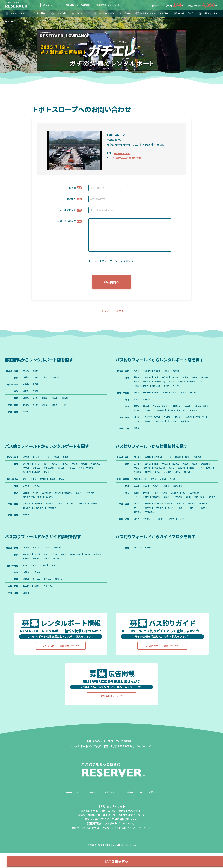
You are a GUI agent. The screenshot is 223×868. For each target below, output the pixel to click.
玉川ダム (138, 431)
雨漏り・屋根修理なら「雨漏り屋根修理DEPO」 (112, 845)
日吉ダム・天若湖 (162, 410)
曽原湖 (180, 373)
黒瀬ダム (150, 431)
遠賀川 (137, 438)
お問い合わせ (157, 818)
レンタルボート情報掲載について (61, 672)
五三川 (137, 502)
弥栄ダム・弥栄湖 (154, 427)
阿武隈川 (138, 468)
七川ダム (138, 419)
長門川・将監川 (151, 484)
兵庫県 (47, 401)
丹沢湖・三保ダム (162, 389)
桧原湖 (169, 373)
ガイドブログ (80, 13)
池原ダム (170, 415)
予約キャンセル (208, 13)
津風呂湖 (182, 415)
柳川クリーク (150, 542)
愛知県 (26, 394)
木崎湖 (188, 396)
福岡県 (26, 416)
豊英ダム (162, 384)
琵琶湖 (137, 410)
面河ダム (162, 431)
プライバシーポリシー (132, 818)
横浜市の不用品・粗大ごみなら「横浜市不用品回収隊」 (111, 836)
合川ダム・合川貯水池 (201, 415)
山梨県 (26, 387)
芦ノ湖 (200, 389)
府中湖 (208, 526)
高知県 (67, 409)
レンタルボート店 (17, 13)
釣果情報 (39, 13)
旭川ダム (138, 427)
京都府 (36, 401)
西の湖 (147, 410)
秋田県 (26, 373)
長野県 (36, 387)
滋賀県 (26, 401)
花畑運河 (166, 484)
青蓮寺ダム (182, 502)
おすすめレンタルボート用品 (151, 13)
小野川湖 (148, 373)
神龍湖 (149, 526)
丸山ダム (184, 526)
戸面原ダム (139, 384)
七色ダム (148, 403)
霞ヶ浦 (149, 380)
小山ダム (179, 380)
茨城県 (26, 380)
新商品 (124, 13)
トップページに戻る (113, 313)
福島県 (36, 373)
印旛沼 (137, 389)
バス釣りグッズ (183, 13)
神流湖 (190, 380)
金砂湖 (194, 427)
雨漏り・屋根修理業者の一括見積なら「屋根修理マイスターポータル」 (111, 854)
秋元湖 (159, 373)
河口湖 (178, 396)
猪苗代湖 (203, 468)
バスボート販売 (103, 13)
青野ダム (158, 415)
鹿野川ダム (175, 431)
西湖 (158, 396)
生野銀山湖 (179, 410)
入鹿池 (137, 403)
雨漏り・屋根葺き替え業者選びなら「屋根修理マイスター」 (111, 841)
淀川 (189, 510)
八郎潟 (137, 373)
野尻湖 (198, 396)
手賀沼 (147, 389)
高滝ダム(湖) (176, 384)
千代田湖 (148, 396)
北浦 (158, 380)
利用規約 (109, 818)
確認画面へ (111, 282)
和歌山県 (68, 401)
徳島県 (47, 409)
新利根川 (138, 380)
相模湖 (190, 389)
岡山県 (26, 409)
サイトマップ (91, 818)
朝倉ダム (152, 535)
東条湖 (192, 410)
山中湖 (167, 396)
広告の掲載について (111, 722)
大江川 (147, 502)
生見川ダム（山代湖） (166, 526)
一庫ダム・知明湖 (142, 415)
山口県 (36, 409)
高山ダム (178, 510)
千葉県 (47, 380)
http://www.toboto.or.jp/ (129, 157)
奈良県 (44, 5)
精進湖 (137, 396)
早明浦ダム (190, 431)
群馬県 (36, 380)
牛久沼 (167, 380)
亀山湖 (189, 384)
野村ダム (182, 427)
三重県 (36, 394)
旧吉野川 (170, 427)
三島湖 (151, 384)
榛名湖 (200, 380)
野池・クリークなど (169, 542)
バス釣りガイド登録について (162, 672)
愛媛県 (57, 409)
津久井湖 (178, 389)
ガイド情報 (58, 13)
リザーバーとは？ (68, 818)
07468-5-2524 (123, 153)
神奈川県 (58, 380)
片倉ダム (200, 384)
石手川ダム (206, 427)
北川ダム (186, 542)
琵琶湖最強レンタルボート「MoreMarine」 (111, 849)
